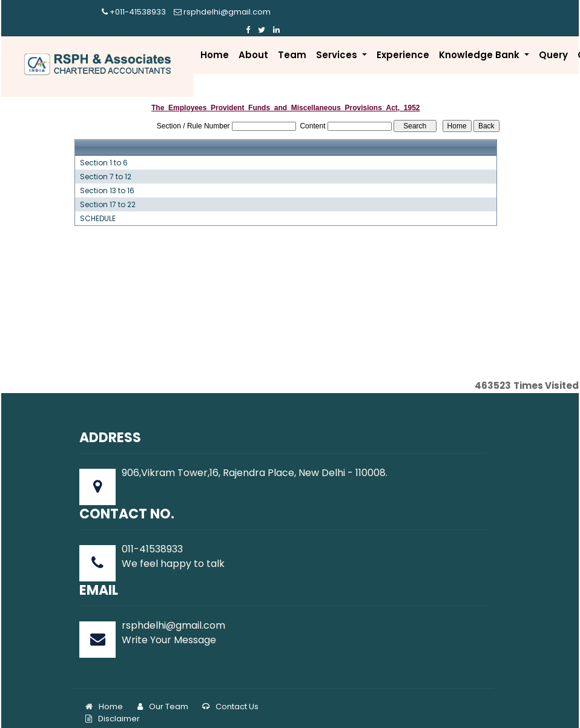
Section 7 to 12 (106, 165)
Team (292, 43)
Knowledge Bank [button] (480, 43)
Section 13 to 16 (107, 179)
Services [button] (338, 43)
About (253, 43)
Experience (403, 43)
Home (215, 43)
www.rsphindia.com (399, 711)
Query (553, 43)
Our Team (163, 695)
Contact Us (230, 695)
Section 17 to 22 (108, 193)
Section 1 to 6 (104, 151)
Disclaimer (113, 707)
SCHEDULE (98, 207)
